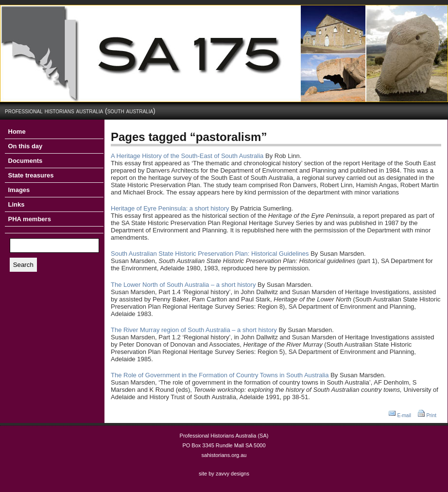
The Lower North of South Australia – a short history (183, 285)
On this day (26, 146)
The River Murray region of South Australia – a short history (194, 330)
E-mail (404, 415)
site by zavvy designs (224, 474)
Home (17, 132)
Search (23, 265)
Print (431, 415)
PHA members (30, 219)
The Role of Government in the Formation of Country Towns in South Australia (220, 375)
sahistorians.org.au (224, 455)
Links (17, 204)
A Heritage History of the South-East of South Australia (187, 156)
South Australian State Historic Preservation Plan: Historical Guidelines (210, 254)
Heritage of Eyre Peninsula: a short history (170, 208)
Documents (26, 161)
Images (19, 190)
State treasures (31, 175)
